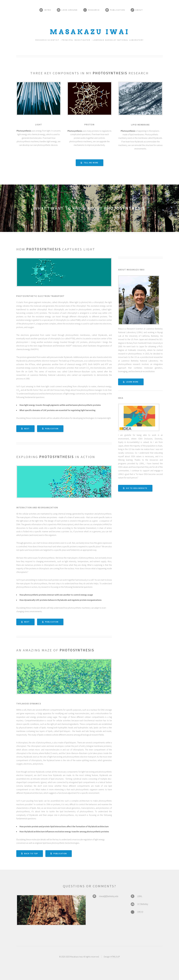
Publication (52, 429)
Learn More (132, 382)
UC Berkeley (143, 904)
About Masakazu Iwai (131, 270)
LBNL (140, 896)
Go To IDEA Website (137, 488)
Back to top (31, 854)
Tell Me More (91, 163)
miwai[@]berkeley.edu (109, 896)
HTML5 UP (115, 957)
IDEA (121, 398)
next (27, 429)
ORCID (140, 912)
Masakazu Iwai (90, 32)
